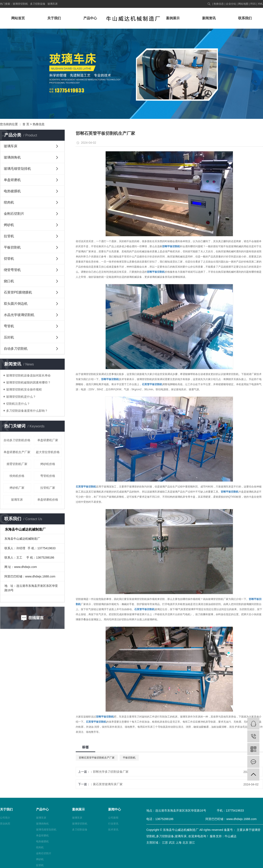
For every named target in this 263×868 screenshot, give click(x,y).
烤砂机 (9, 225)
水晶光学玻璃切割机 (19, 315)
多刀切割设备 (38, 4)
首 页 (26, 124)
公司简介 (5, 818)
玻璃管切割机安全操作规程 (24, 389)
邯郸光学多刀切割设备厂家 (111, 772)
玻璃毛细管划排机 (17, 169)
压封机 (9, 337)
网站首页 (18, 18)
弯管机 (9, 326)
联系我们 (245, 18)
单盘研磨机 (12, 180)
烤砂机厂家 (17, 488)
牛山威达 (231, 836)
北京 (185, 843)
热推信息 (219, 4)
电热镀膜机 (12, 191)
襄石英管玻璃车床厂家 (108, 784)
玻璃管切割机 (20, 4)
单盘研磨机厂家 (48, 440)
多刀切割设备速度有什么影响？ (27, 411)
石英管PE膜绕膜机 (18, 292)
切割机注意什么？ (18, 404)
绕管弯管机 (12, 270)
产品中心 (90, 18)
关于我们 (54, 18)
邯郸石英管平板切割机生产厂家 (97, 758)
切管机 (9, 259)
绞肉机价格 (17, 476)
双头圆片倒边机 (16, 304)
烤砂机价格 (48, 464)
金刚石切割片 (14, 214)
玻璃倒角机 (12, 157)
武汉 (172, 843)
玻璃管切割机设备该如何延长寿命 (28, 375)
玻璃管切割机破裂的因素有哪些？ (28, 382)
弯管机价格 (48, 476)
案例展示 (173, 18)
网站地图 (243, 4)
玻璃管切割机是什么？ (21, 397)
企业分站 (231, 4)
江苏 (165, 843)
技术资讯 (113, 830)
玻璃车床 (53, 4)
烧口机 (9, 281)
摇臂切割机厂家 (17, 464)
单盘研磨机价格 (48, 500)
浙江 (192, 843)
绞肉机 (9, 202)
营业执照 (5, 824)
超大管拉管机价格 (48, 452)
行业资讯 (113, 824)
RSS (253, 4)
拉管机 (9, 236)
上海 (179, 843)
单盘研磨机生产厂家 (17, 452)
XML (260, 4)
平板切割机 (12, 247)
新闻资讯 (209, 18)
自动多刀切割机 (16, 349)
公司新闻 (113, 818)
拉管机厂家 (48, 488)
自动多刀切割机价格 (17, 440)
